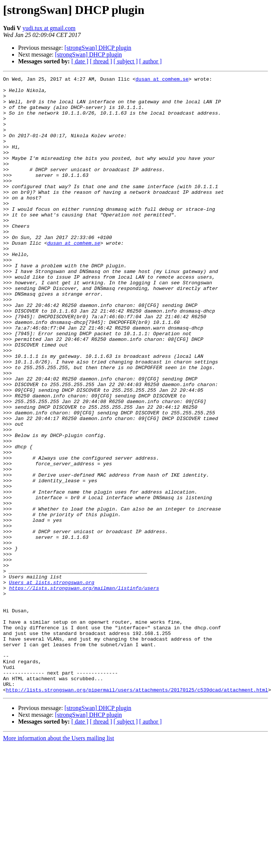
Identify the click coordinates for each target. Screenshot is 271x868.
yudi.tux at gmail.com (49, 28)
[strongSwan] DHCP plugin (98, 48)
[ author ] (151, 61)
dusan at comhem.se (162, 80)
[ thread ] (101, 61)
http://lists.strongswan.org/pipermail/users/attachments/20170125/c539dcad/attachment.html (137, 813)
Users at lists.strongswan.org (52, 684)
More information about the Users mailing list (59, 861)
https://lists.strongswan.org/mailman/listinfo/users (84, 691)
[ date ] (80, 61)
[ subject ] (126, 61)
